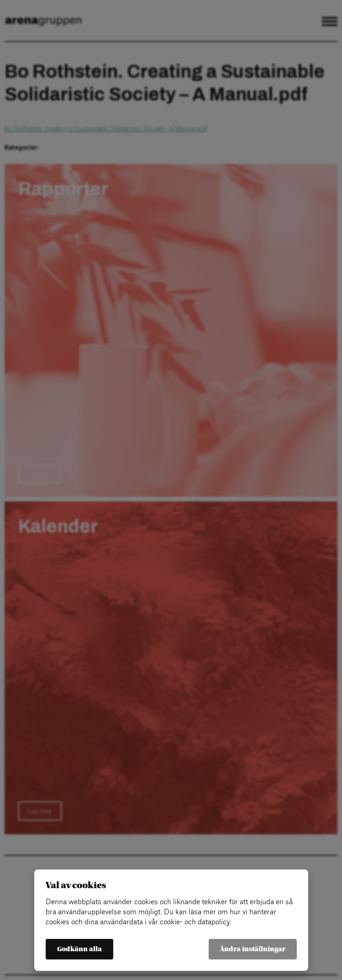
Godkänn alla (79, 949)
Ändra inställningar (253, 949)
